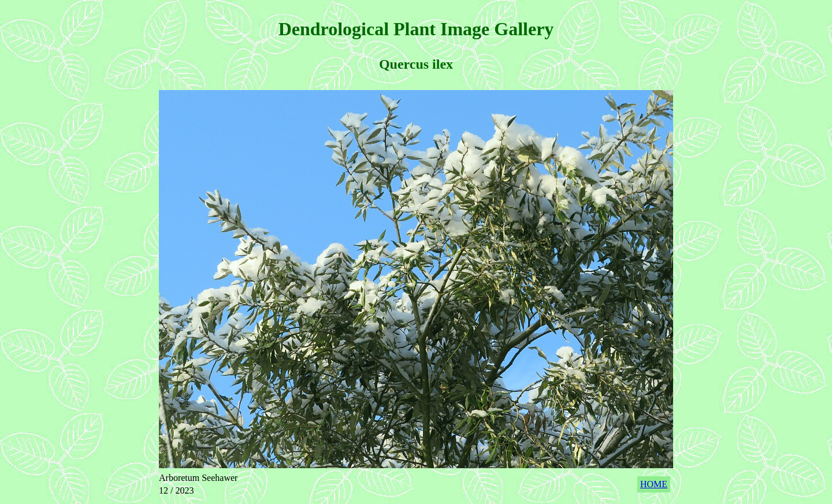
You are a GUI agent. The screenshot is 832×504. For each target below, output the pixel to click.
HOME (654, 484)
